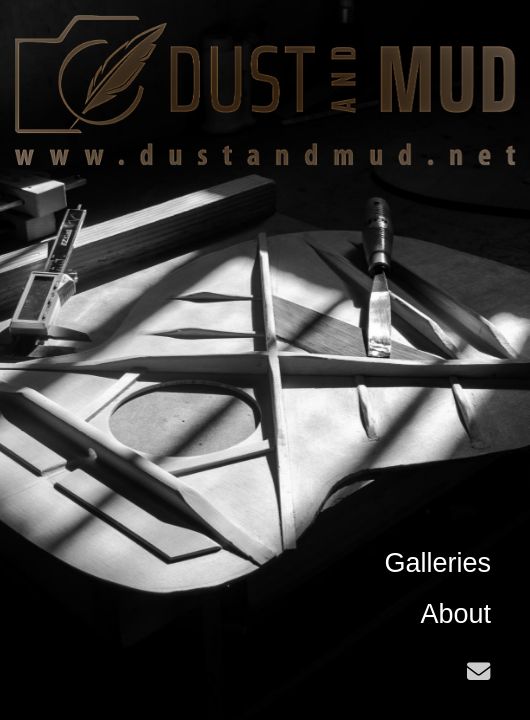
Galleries (437, 563)
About (455, 614)
